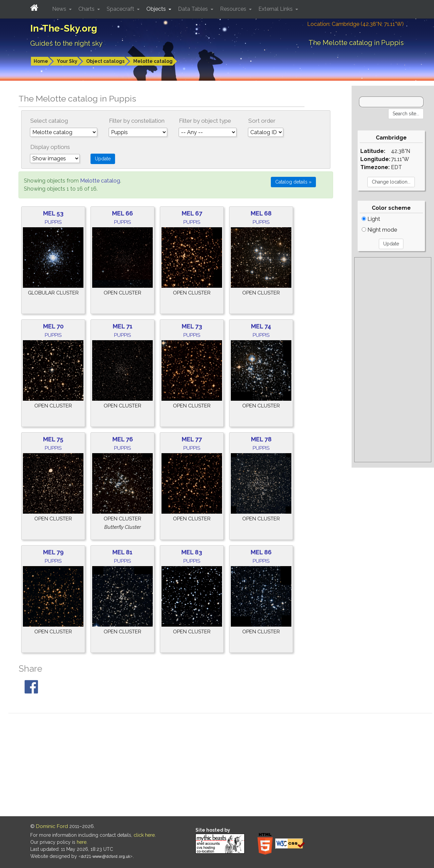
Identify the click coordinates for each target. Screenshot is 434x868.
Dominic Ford (52, 826)
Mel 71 (123, 326)
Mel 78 (261, 439)
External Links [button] (276, 9)
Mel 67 (192, 213)
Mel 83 (192, 552)
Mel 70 (53, 326)
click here (144, 835)
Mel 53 (53, 213)
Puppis (53, 222)
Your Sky (67, 61)
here (82, 842)
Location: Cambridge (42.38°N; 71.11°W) (355, 24)
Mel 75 (53, 439)
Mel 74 (261, 326)
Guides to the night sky (66, 43)
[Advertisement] (393, 360)
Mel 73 (192, 326)
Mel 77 (192, 439)
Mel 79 (53, 552)
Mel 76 (123, 439)
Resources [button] (234, 9)
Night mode (379, 230)
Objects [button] (157, 9)
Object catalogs (105, 61)
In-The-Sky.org (64, 28)
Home (41, 61)
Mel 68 (261, 213)
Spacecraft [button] (121, 9)
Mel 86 (261, 552)
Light (371, 219)
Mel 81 (122, 552)
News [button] (60, 9)
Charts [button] (87, 9)
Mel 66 (122, 213)
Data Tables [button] (194, 9)
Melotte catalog (153, 61)
